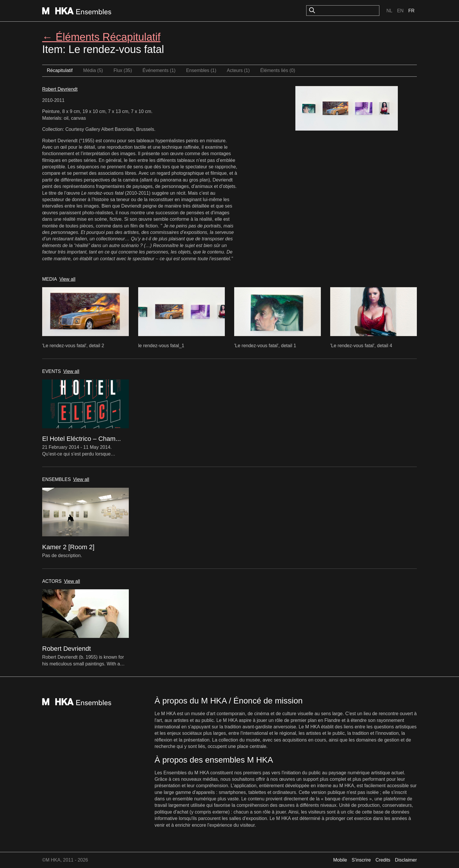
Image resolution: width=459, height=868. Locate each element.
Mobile (340, 860)
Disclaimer (406, 860)
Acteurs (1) (238, 70)
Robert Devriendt (60, 89)
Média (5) (93, 70)
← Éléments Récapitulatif (101, 37)
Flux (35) (123, 70)
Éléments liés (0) (278, 70)
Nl (389, 11)
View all (67, 279)
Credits (383, 860)
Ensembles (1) (201, 70)
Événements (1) (159, 70)
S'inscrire (361, 860)
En (400, 11)
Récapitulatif (60, 70)
